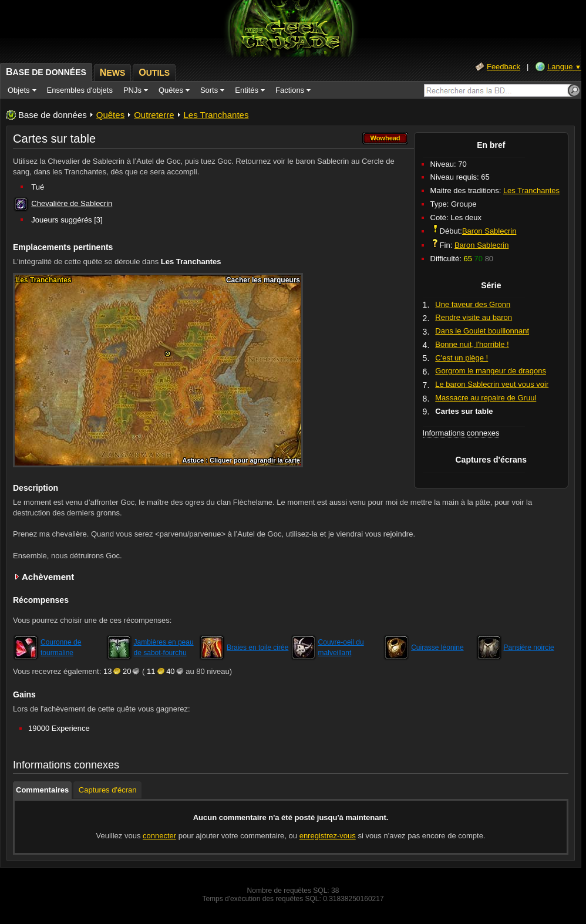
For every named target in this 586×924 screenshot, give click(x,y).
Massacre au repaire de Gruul (486, 398)
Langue (564, 67)
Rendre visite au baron (474, 317)
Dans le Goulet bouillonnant (482, 331)
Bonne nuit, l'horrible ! (472, 344)
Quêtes (110, 115)
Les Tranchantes (216, 115)
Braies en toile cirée (257, 648)
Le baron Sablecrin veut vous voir (492, 384)
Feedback (504, 67)
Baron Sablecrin (489, 231)
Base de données (53, 115)
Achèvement (48, 577)
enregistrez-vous (328, 836)
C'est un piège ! (462, 358)
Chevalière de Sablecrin (72, 203)
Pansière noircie (529, 648)
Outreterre (154, 115)
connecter (159, 836)
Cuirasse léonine (437, 648)
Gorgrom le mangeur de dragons (491, 371)
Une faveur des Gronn (473, 304)
